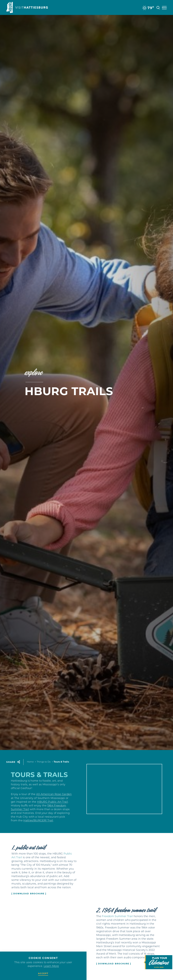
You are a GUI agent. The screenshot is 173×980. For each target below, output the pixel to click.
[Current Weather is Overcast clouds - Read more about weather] (148, 8)
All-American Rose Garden (54, 800)
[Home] (27, 7)
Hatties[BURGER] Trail (38, 826)
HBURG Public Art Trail (52, 808)
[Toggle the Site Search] (158, 7)
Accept (43, 973)
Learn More (51, 966)
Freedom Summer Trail (117, 919)
